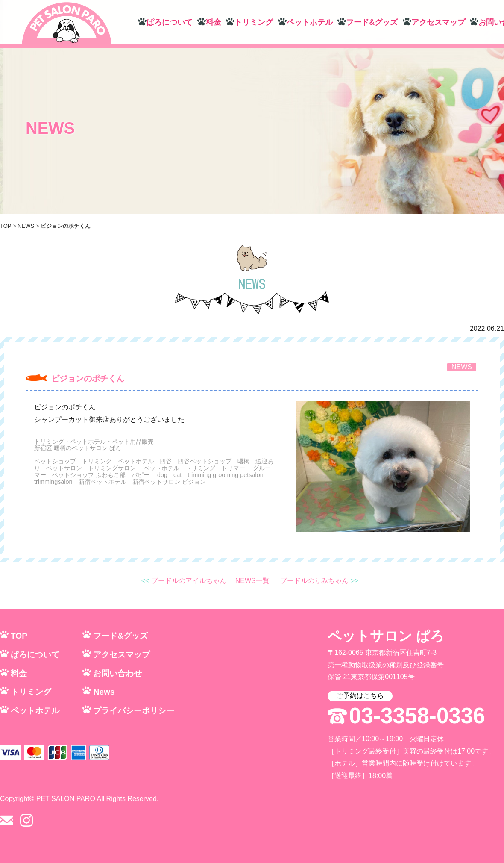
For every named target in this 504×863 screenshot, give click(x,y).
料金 (214, 22)
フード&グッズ (372, 22)
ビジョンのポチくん (88, 378)
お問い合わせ (117, 673)
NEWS (26, 226)
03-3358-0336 (417, 716)
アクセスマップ (438, 22)
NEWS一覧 (252, 581)
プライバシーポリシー (134, 711)
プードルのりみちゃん (314, 581)
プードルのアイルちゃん (189, 581)
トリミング (254, 22)
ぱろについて (170, 22)
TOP (6, 226)
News (104, 692)
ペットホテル (310, 22)
